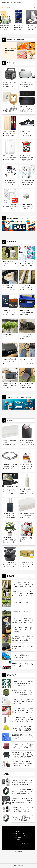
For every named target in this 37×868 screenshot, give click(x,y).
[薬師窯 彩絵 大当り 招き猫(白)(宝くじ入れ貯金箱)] (27, 529)
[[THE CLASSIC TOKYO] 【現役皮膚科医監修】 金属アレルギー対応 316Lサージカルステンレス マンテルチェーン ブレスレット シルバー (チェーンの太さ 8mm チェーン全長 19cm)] (10, 456)
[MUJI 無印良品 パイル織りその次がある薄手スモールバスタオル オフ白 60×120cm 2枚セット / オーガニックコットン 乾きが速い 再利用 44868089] (27, 505)
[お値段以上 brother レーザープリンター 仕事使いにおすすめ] (10, 375)
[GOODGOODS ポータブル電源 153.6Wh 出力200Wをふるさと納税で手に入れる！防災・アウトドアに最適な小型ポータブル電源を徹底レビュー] (27, 301)
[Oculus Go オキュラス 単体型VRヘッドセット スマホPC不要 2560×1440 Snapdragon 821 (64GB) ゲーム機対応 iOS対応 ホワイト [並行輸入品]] (27, 74)
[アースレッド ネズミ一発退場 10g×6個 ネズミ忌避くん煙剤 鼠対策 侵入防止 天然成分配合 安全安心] (27, 147)
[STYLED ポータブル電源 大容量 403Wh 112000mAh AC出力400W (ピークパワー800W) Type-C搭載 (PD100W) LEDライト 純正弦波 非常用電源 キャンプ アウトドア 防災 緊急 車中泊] (10, 74)
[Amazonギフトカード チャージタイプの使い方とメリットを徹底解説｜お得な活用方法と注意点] (10, 301)
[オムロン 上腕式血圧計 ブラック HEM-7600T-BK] (10, 350)
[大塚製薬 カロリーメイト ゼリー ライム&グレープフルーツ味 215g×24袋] (27, 554)
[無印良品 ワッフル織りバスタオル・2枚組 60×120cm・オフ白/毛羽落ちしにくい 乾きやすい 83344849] (10, 431)
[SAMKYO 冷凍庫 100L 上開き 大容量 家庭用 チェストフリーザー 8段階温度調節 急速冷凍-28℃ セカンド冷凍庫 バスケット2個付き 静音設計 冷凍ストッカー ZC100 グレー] (27, 431)
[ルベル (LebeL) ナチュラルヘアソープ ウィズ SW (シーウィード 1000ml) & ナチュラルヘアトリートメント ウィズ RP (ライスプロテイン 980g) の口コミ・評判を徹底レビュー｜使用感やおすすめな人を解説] (10, 253)
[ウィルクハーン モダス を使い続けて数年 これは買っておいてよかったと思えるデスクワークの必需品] (27, 375)
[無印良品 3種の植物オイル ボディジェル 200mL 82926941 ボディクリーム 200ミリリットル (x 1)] (27, 480)
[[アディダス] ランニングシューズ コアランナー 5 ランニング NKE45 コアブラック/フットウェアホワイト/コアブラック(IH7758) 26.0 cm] (27, 123)
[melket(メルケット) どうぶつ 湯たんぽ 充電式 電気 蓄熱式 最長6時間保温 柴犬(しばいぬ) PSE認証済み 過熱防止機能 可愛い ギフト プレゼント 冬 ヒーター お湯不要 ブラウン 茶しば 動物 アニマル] (10, 98)
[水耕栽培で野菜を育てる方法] (10, 326)
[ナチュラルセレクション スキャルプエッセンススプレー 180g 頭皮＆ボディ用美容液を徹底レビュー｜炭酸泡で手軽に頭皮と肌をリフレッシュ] (27, 277)
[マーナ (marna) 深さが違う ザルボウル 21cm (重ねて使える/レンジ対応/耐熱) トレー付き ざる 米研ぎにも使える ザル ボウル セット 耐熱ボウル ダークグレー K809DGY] (10, 554)
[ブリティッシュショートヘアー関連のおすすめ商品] (27, 326)
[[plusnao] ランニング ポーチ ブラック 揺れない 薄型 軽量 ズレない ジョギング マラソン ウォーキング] (27, 98)
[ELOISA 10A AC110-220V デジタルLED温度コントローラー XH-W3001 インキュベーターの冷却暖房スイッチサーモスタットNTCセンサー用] (10, 172)
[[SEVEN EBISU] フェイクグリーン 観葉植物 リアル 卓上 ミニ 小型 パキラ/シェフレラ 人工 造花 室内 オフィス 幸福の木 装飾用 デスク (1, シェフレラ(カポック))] (10, 529)
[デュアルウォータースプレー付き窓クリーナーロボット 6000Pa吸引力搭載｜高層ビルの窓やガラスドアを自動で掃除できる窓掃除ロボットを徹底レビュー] (10, 277)
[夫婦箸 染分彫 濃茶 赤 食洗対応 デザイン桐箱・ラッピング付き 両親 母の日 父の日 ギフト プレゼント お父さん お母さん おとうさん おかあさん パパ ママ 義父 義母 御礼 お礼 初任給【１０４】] (10, 123)
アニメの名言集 (19, 851)
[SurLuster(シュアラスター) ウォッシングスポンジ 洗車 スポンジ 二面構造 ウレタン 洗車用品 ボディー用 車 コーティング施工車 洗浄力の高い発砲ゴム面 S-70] (19, 17)
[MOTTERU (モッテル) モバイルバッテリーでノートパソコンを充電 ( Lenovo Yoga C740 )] (27, 350)
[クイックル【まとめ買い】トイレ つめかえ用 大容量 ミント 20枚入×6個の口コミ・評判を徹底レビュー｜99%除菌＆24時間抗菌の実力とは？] (27, 253)
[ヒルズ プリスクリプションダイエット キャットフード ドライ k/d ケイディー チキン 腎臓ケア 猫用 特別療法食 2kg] (27, 456)
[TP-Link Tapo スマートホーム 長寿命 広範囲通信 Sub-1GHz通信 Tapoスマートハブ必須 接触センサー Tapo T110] (10, 147)
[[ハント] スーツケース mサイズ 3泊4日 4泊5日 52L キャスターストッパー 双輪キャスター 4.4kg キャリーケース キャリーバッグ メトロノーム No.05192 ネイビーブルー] (10, 505)
